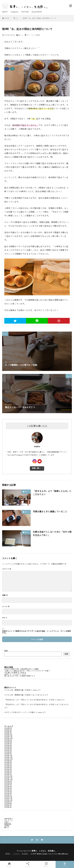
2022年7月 (8, 805)
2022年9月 (8, 802)
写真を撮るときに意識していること (50, 511)
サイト (5, 618)
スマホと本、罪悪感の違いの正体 (17, 690)
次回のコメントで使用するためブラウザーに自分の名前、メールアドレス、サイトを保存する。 (36, 632)
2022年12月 (8, 797)
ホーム (9, 864)
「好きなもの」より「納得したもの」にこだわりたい (52, 493)
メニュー (46, 864)
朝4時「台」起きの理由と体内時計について (40, 18)
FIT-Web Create (40, 854)
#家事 (38, 35)
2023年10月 (8, 780)
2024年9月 (8, 761)
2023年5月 (8, 788)
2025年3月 (8, 750)
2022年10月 (8, 800)
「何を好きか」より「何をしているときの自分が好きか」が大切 (29, 700)
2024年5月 (8, 768)
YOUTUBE (25, 12)
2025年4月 (8, 749)
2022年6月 (8, 807)
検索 (6, 651)
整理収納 (8, 824)
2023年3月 (8, 792)
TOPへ (65, 864)
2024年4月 (8, 769)
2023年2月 (8, 793)
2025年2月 (8, 752)
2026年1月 (8, 733)
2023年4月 (8, 790)
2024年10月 (8, 759)
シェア (28, 865)
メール (6, 606)
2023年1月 (8, 795)
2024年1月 (8, 774)
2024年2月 (8, 773)
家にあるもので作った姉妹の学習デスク (20, 676)
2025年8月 (8, 742)
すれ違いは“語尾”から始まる (15, 672)
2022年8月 (8, 804)
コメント (7, 569)
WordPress (63, 854)
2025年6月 (8, 745)
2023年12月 (8, 776)
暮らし (16, 18)
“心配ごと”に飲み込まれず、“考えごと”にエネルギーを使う (27, 671)
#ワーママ (31, 35)
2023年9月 (8, 781)
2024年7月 (8, 764)
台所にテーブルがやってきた (15, 674)
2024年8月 (8, 762)
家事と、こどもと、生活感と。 (44, 851)
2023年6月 (8, 786)
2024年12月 (8, 756)
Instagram (14, 12)
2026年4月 (8, 728)
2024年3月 (8, 771)
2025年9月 (8, 740)
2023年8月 (8, 783)
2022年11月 (8, 798)
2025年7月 (8, 744)
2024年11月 (8, 757)
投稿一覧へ (36, 468)
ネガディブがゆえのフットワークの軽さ (20, 712)
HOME (7, 18)
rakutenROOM (37, 12)
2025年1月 (8, 754)
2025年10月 (8, 738)
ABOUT (5, 12)
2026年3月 (8, 730)
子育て (7, 822)
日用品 (7, 826)
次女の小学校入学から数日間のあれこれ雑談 (21, 669)
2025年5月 (8, 747)
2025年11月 (8, 737)
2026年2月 (8, 732)
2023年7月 (8, 785)
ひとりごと (9, 820)
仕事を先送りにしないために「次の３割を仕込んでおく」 (52, 533)
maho (35, 690)
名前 (5, 595)
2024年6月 (8, 766)
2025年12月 (8, 735)
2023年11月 (8, 778)
